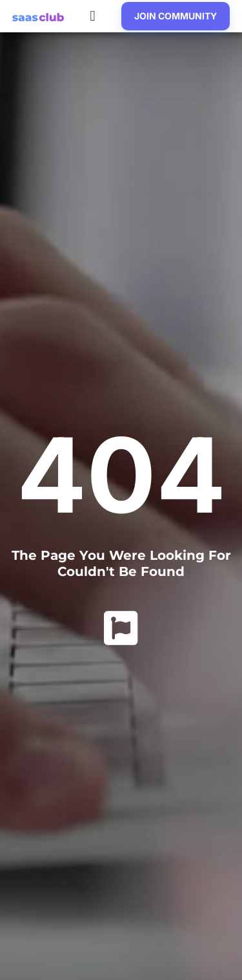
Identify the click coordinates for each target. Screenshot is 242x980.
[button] (93, 16)
